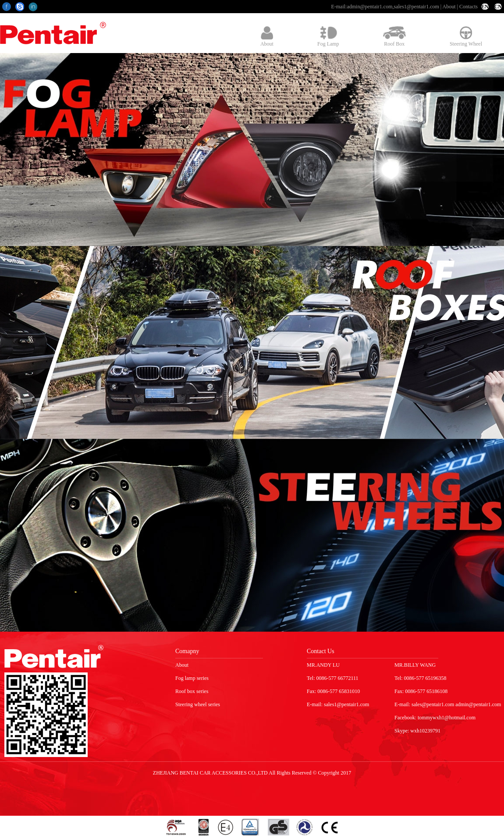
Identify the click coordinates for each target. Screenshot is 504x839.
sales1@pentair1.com (416, 7)
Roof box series (192, 691)
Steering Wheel (466, 37)
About (449, 7)
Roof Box (394, 37)
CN (498, 7)
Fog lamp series (192, 678)
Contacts (469, 7)
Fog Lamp (328, 37)
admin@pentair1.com (369, 7)
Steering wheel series (198, 704)
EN (485, 7)
